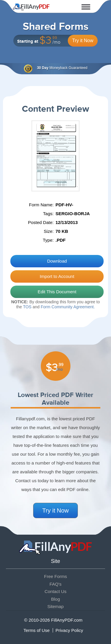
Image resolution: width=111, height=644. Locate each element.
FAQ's (55, 584)
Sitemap (55, 606)
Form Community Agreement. (68, 307)
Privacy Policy (69, 630)
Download (57, 261)
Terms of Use (36, 630)
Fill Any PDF (31, 7)
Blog (55, 599)
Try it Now (83, 41)
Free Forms (56, 576)
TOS (27, 307)
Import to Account (57, 276)
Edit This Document (57, 292)
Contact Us (55, 591)
